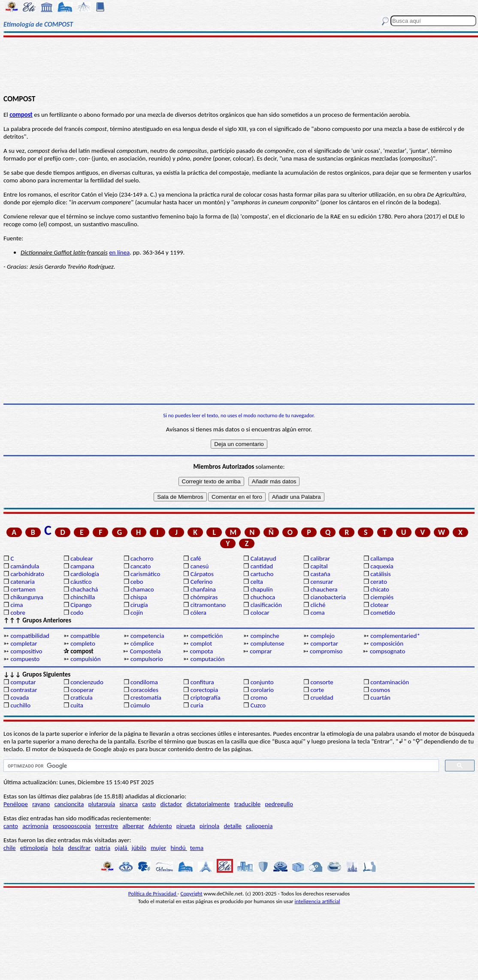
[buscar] (220, 766)
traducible (247, 804)
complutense (268, 643)
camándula (25, 566)
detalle (233, 826)
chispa (139, 597)
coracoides (144, 690)
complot (201, 643)
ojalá (122, 848)
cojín (137, 613)
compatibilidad (30, 636)
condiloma (144, 682)
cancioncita (69, 804)
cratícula (82, 698)
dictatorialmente (208, 804)
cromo (259, 698)
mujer (158, 848)
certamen (23, 589)
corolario (262, 690)
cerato (379, 582)
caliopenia (259, 826)
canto (11, 826)
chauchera (324, 589)
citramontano (208, 605)
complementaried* (395, 636)
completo (83, 643)
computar (23, 682)
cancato (141, 566)
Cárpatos (202, 574)
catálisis (380, 574)
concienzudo (87, 682)
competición (207, 636)
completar (24, 643)
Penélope (16, 804)
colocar (260, 613)
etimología (34, 848)
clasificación (266, 605)
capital (319, 566)
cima (17, 605)
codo (77, 613)
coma (317, 613)
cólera (198, 613)
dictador (171, 804)
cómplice (142, 643)
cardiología (85, 574)
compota (201, 651)
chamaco (142, 589)
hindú (179, 848)
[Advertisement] (239, 65)
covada (20, 698)
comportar (324, 643)
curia (197, 705)
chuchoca (263, 597)
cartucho (262, 574)
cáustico (81, 582)
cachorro (142, 558)
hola (58, 848)
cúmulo (140, 705)
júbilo (139, 848)
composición (387, 643)
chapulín (262, 589)
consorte (322, 682)
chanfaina (203, 589)
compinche (265, 636)
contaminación (390, 682)
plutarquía (102, 804)
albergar (133, 826)
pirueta (186, 826)
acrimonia (35, 826)
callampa (382, 558)
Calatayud (263, 558)
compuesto (25, 659)
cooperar (82, 690)
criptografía (206, 698)
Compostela (145, 651)
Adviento (160, 826)
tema (197, 848)
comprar (261, 651)
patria (103, 848)
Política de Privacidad (153, 894)
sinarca (129, 804)
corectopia (204, 690)
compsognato (387, 651)
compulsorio (147, 659)
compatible (85, 636)
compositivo (26, 651)
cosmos (380, 690)
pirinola (209, 826)
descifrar (79, 848)
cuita (77, 705)
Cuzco (258, 705)
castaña (320, 574)
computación (207, 659)
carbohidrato (27, 574)
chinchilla (83, 597)
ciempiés (382, 597)
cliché (318, 605)
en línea (119, 252)
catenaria (23, 582)
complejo (322, 636)
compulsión (85, 659)
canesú (200, 566)
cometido (383, 613)
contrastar (24, 690)
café (196, 558)
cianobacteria (328, 597)
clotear (379, 605)
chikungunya (27, 597)
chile (10, 848)
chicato (380, 589)
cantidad (262, 566)
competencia (147, 636)
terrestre (107, 826)
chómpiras (204, 597)
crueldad (322, 698)
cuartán (380, 698)
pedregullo (279, 804)
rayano (41, 804)
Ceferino (201, 582)
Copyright (192, 894)
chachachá (84, 589)
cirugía (139, 605)
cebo (137, 582)
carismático (145, 574)
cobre (18, 613)
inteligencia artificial (318, 901)
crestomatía (146, 698)
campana (82, 566)
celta (257, 582)
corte (317, 690)
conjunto (262, 682)
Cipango (81, 605)
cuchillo (20, 705)
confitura (202, 682)
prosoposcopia (72, 826)
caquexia (382, 566)
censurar (322, 582)
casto (149, 804)
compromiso (326, 651)
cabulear (82, 558)
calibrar (320, 558)
